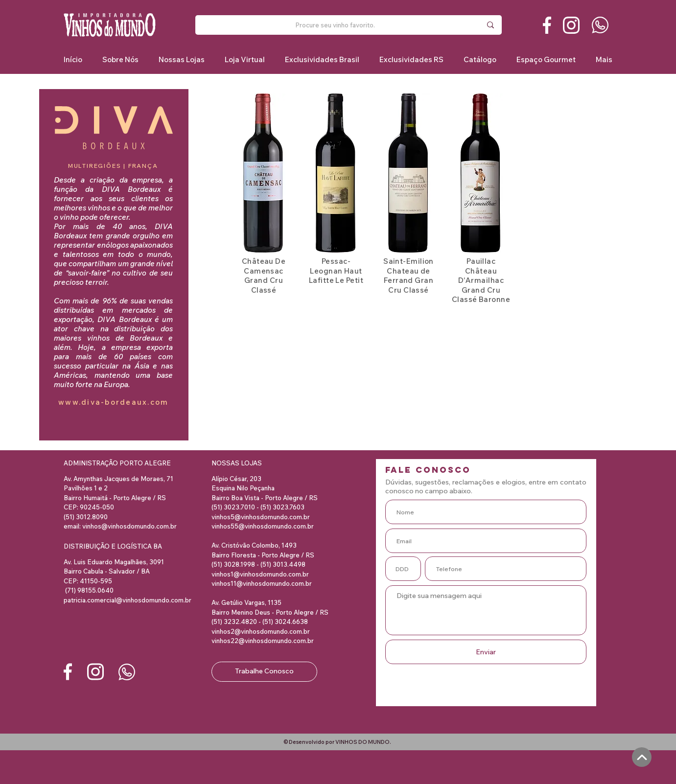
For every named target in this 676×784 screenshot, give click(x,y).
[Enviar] (486, 652)
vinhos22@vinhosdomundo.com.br (263, 641)
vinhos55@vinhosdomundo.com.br (263, 526)
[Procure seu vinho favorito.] (335, 25)
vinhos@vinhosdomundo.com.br (129, 526)
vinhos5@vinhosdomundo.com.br (261, 517)
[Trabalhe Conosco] (264, 672)
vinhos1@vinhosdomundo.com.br (260, 574)
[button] (322, 59)
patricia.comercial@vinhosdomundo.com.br (128, 600)
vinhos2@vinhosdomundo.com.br (261, 631)
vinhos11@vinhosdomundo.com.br (262, 583)
